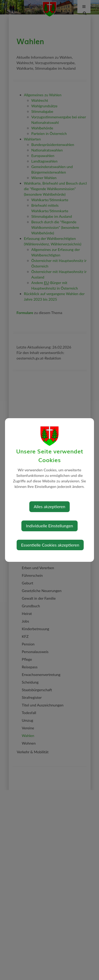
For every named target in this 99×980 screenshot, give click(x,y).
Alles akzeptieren (49, 506)
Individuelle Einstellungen (49, 526)
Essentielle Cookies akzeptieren (50, 545)
